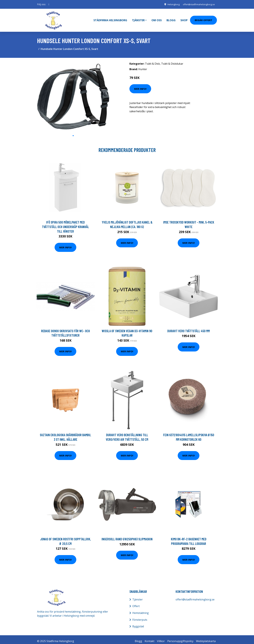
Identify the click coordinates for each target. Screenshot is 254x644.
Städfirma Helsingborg (110, 19)
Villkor (161, 638)
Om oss (157, 19)
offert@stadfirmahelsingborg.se (198, 4)
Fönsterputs (140, 616)
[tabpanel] (73, 93)
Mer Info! (140, 86)
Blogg (171, 19)
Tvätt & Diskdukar (172, 60)
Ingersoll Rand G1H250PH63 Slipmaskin (127, 536)
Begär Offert (203, 18)
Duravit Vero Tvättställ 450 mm (189, 328)
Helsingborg (171, 4)
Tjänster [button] (138, 19)
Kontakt (150, 638)
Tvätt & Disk (152, 60)
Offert (136, 603)
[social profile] (49, 4)
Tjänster (138, 596)
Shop (184, 19)
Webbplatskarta (206, 638)
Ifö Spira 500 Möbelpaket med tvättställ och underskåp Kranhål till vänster (65, 224)
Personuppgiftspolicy (180, 638)
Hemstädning (141, 610)
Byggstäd (138, 623)
